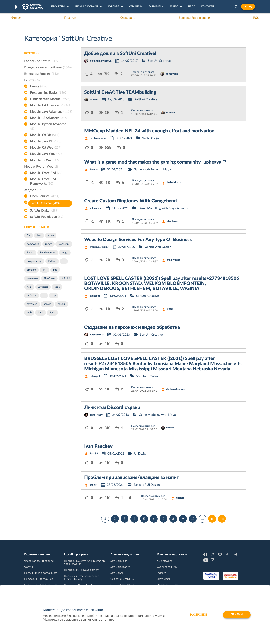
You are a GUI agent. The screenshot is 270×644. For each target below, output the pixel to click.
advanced (32, 304)
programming (34, 261)
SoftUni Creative (45, 203)
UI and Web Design (158, 247)
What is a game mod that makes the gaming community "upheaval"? (155, 162)
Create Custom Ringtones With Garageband (131, 201)
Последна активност (142, 72)
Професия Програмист (39, 579)
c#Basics (32, 296)
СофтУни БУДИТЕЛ (123, 579)
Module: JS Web (44, 160)
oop (54, 296)
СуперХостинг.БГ (168, 567)
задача (47, 304)
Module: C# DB (44, 135)
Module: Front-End (46, 173)
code (57, 287)
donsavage (172, 74)
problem (31, 270)
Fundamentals (48, 253)
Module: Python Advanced (48, 127)
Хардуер (34, 190)
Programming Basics (49, 93)
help (29, 287)
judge (65, 253)
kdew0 (170, 428)
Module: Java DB (46, 141)
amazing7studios (99, 247)
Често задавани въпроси (40, 561)
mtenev (94, 100)
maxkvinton (174, 260)
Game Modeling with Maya (152, 169)
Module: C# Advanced (50, 105)
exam (51, 236)
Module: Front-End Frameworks (43, 182)
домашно (32, 278)
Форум (16, 18)
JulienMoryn (174, 182)
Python (52, 261)
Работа (32, 80)
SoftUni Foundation (47, 217)
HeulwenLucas (98, 138)
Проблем (49, 278)
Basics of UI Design (147, 485)
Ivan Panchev (98, 446)
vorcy (170, 309)
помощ (62, 304)
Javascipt (43, 287)
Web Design (151, 138)
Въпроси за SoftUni (43, 61)
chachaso (172, 221)
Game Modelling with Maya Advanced (164, 208)
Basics (30, 253)
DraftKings (163, 579)
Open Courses (45, 196)
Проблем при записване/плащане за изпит (132, 478)
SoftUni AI (117, 573)
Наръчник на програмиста (41, 573)
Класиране (127, 18)
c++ (45, 270)
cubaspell (95, 296)
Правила (70, 18)
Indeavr (161, 573)
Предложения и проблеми (48, 67)
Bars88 (94, 454)
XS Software (164, 561)
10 (193, 519)
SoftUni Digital (44, 211)
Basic (52, 313)
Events (39, 86)
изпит (48, 244)
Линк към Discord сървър (112, 408)
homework (33, 244)
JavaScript (64, 244)
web (29, 313)
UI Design (141, 454)
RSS (256, 18)
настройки (198, 615)
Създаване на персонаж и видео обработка (132, 327)
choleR (93, 485)
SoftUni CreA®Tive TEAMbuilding (120, 92)
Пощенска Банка (167, 585)
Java (39, 236)
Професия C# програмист (40, 585)
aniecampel (96, 208)
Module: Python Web (41, 167)
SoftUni (66, 278)
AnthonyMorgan (176, 389)
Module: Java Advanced (51, 112)
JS (64, 261)
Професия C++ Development (82, 570)
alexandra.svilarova (101, 61)
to (44, 296)
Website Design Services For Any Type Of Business (138, 240)
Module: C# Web (46, 148)
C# (29, 236)
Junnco (94, 170)
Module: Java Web (46, 154)
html (40, 313)
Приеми (237, 615)
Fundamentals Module (50, 99)
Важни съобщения (41, 74)
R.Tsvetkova (97, 335)
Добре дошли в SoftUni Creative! (120, 54)
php (55, 270)
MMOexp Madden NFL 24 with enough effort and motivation (149, 131)
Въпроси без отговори (194, 18)
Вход (248, 7)
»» (222, 519)
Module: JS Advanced (49, 118)
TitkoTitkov (96, 415)
